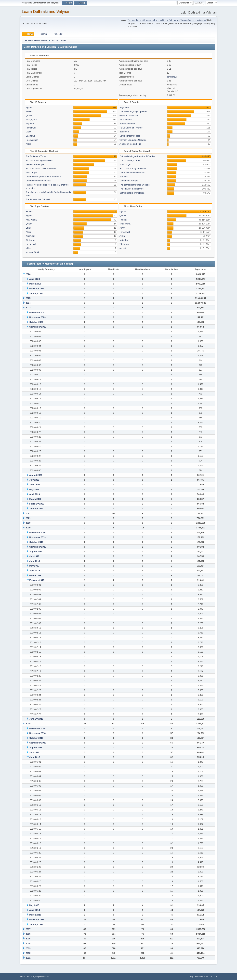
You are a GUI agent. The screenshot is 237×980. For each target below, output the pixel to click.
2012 (28, 953)
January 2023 (36, 509)
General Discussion (129, 116)
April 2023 (35, 494)
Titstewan (30, 240)
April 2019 (35, 571)
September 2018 (38, 743)
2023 (28, 308)
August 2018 (36, 748)
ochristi (123, 248)
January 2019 (36, 719)
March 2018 (35, 915)
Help (192, 977)
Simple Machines (42, 977)
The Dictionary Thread (37, 156)
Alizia (28, 144)
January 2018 (36, 924)
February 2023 (37, 504)
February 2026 (37, 289)
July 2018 (34, 752)
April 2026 (35, 279)
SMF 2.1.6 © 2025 (27, 977)
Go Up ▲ (214, 977)
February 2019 (37, 580)
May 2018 (34, 905)
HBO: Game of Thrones (131, 128)
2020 (28, 523)
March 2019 (35, 575)
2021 (28, 518)
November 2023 (37, 317)
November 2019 (37, 537)
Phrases (124, 177)
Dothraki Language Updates (133, 111)
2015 (28, 939)
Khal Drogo (31, 173)
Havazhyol (31, 128)
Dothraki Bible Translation (132, 193)
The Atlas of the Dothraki (38, 199)
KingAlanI (30, 236)
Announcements (127, 124)
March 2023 (35, 499)
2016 (28, 934)
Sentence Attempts (35, 164)
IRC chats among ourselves (39, 160)
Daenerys (30, 136)
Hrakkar (30, 111)
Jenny (122, 228)
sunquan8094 (32, 252)
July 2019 (34, 556)
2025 (28, 298)
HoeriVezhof (32, 140)
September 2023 (38, 327)
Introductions (126, 119)
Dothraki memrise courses (38, 181)
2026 (28, 274)
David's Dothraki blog (130, 136)
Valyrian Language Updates (133, 140)
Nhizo (28, 248)
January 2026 (36, 293)
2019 (28, 528)
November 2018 (37, 733)
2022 (28, 513)
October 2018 (36, 738)
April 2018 (35, 910)
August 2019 (36, 552)
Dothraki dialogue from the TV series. (44, 177)
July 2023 (34, 480)
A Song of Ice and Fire (130, 144)
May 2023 (34, 489)
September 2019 (38, 547)
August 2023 (36, 475)
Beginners (124, 107)
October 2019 (36, 542)
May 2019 (34, 566)
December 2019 (37, 532)
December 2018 (37, 728)
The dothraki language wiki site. (135, 185)
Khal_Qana (31, 119)
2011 (28, 958)
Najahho (30, 124)
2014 (28, 943)
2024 (28, 303)
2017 (28, 929)
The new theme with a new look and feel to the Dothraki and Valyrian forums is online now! (167, 20)
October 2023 (36, 322)
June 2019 (35, 561)
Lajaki (29, 132)
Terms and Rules (202, 977)
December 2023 (37, 312)
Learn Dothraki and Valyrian (46, 11)
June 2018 (35, 757)
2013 (28, 948)
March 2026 (35, 284)
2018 (28, 724)
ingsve (29, 107)
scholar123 (172, 77)
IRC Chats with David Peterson (41, 168)
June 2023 (35, 485)
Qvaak (29, 116)
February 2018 (37, 920)
